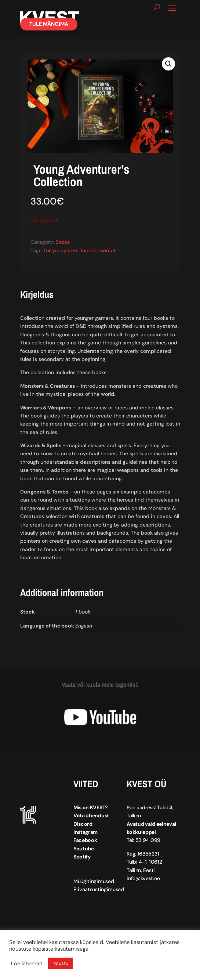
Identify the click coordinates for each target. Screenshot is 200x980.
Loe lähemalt (27, 963)
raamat (107, 250)
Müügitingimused (94, 881)
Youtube (84, 849)
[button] (168, 64)
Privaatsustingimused (99, 889)
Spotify (82, 857)
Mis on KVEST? (91, 807)
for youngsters (61, 250)
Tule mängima (49, 24)
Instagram (86, 832)
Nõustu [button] (60, 963)
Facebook (85, 840)
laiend (88, 250)
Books (63, 242)
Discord (83, 824)
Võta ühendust (91, 816)
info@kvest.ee (143, 878)
